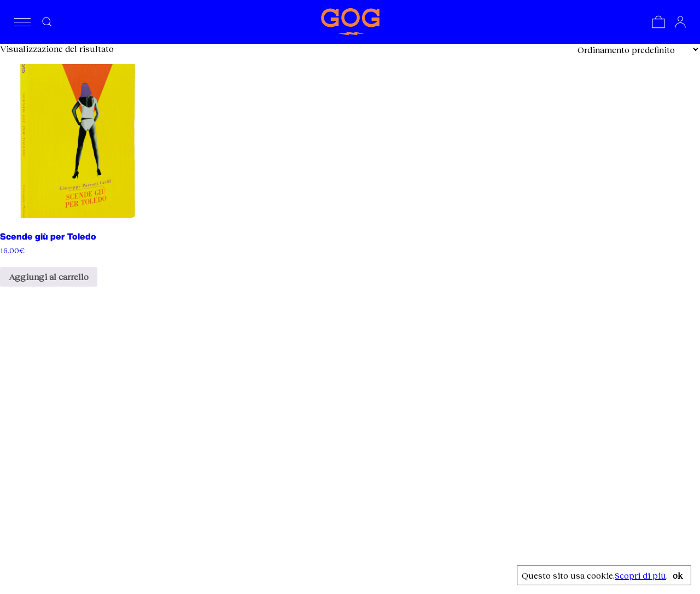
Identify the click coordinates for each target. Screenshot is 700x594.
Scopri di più (640, 575)
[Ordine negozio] (638, 50)
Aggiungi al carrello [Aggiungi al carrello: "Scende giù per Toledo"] (49, 276)
